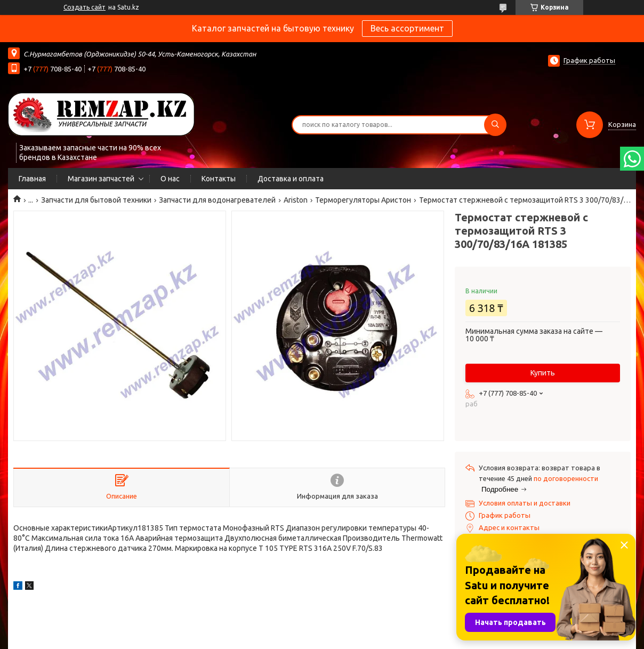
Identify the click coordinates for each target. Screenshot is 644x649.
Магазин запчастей (101, 179)
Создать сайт (84, 7)
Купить (543, 373)
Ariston (296, 200)
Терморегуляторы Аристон (363, 200)
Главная (32, 179)
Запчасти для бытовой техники (96, 200)
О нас (170, 179)
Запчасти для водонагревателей (217, 200)
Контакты (219, 179)
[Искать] (495, 125)
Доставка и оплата (291, 179)
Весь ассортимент (407, 28)
